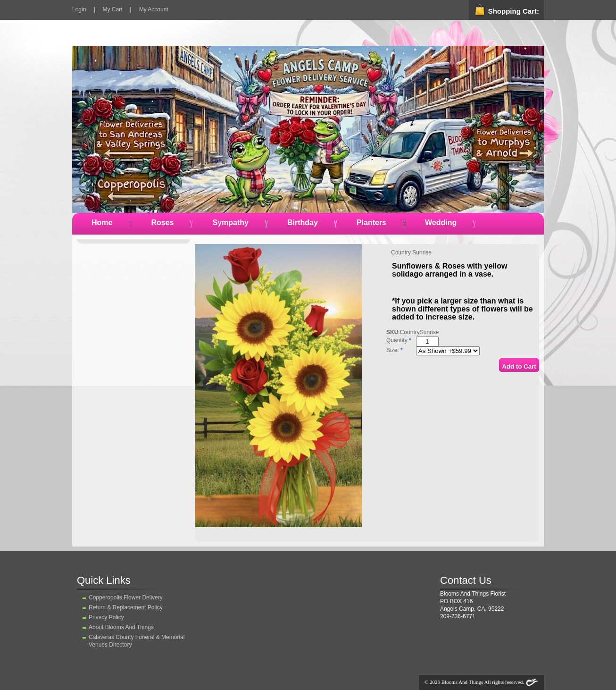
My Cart (113, 9)
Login (79, 9)
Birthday (303, 223)
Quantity (397, 340)
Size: (393, 350)
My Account (154, 9)
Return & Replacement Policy (126, 607)
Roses (162, 223)
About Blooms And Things (121, 627)
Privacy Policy (106, 617)
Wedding (441, 223)
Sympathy (230, 223)
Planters (371, 223)
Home (102, 223)
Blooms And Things (462, 682)
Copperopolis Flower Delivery (126, 597)
